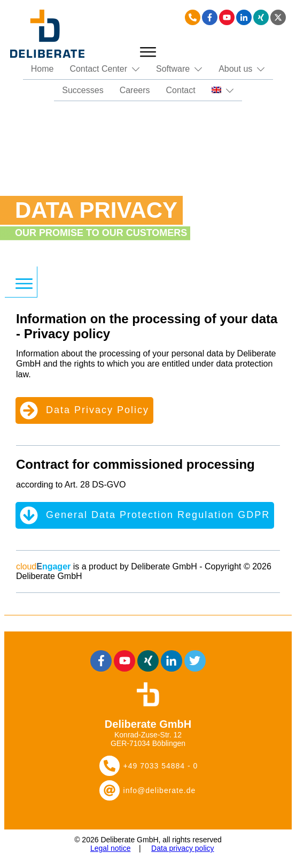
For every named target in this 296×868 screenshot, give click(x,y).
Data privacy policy (183, 848)
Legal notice (111, 848)
